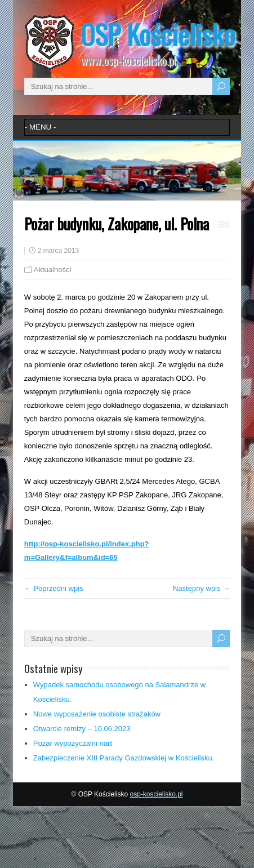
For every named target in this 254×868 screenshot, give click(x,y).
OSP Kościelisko (158, 34)
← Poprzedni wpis (54, 588)
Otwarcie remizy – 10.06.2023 (82, 729)
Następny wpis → (201, 588)
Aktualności (52, 270)
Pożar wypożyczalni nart (73, 743)
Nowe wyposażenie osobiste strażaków (97, 714)
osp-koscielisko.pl (156, 794)
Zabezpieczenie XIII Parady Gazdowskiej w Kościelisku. (124, 758)
